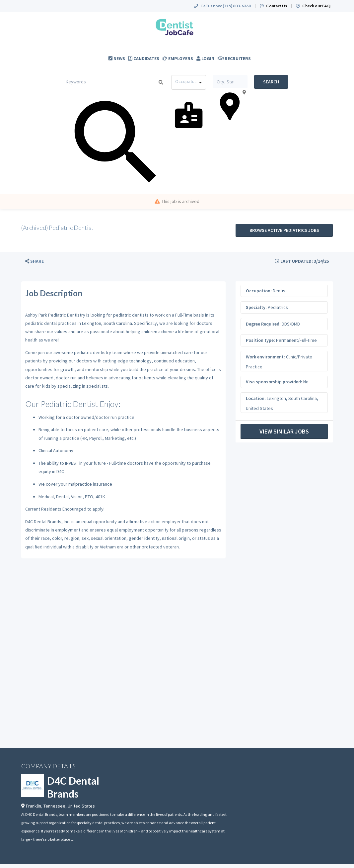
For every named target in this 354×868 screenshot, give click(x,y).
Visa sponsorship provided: (274, 382)
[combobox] (189, 82)
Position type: (260, 340)
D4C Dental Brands (73, 787)
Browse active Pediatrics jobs (284, 230)
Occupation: (259, 291)
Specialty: (256, 307)
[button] (35, 261)
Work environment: (265, 357)
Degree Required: (263, 324)
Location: (256, 398)
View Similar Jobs (284, 431)
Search (271, 82)
